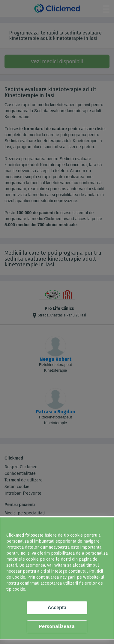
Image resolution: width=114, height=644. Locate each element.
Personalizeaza (57, 626)
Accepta (57, 608)
